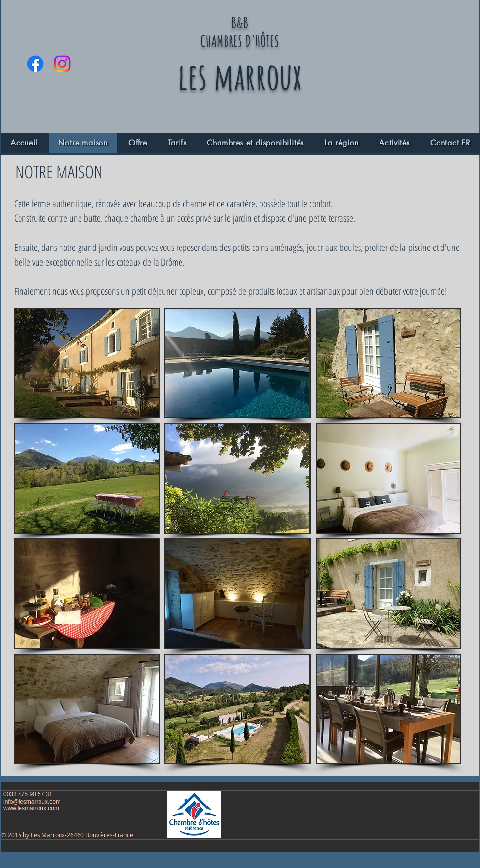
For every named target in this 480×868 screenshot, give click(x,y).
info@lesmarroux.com (32, 802)
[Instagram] (62, 64)
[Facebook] (35, 64)
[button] (87, 363)
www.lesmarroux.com (31, 808)
